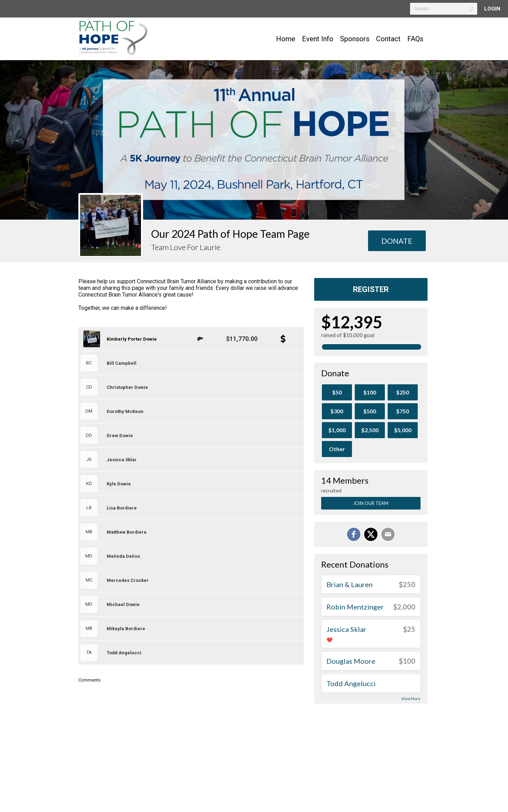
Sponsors (355, 39)
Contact (388, 39)
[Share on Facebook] (354, 534)
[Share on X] (371, 534)
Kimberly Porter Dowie (132, 339)
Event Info (318, 39)
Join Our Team (371, 503)
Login (492, 9)
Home (286, 39)
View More (411, 699)
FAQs (415, 39)
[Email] (388, 534)
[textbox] (444, 9)
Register (371, 289)
